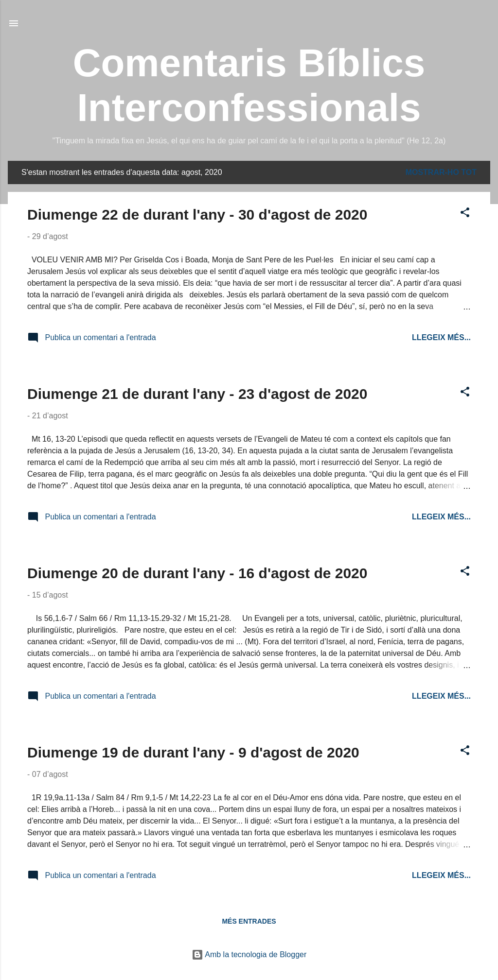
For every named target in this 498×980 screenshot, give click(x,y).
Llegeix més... (441, 337)
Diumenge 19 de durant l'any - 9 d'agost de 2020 (193, 752)
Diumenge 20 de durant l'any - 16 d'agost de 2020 (197, 573)
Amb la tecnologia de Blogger (249, 954)
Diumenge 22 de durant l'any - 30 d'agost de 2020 (197, 215)
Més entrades (249, 921)
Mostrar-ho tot (441, 172)
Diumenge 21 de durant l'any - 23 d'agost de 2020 (197, 394)
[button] (465, 214)
